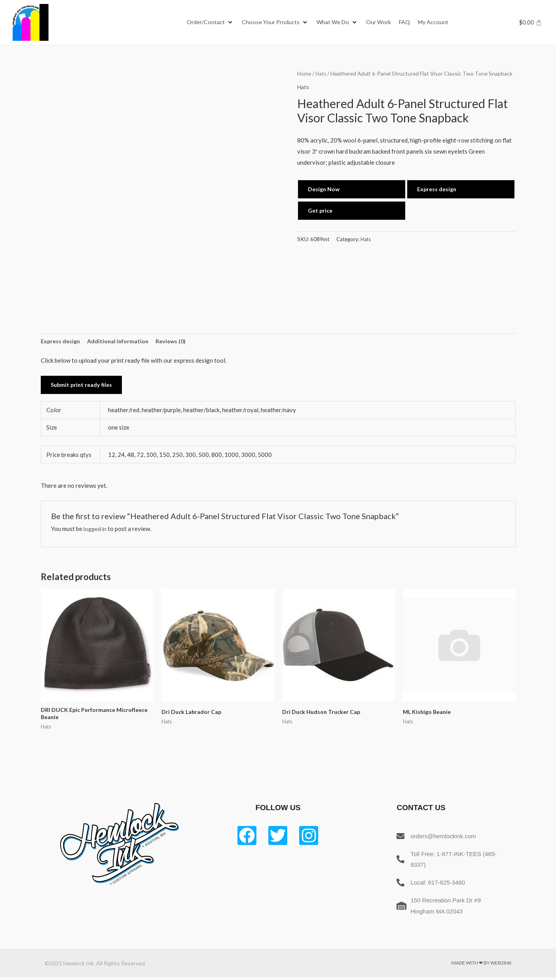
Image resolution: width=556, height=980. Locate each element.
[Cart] (530, 22)
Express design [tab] (62, 342)
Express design (438, 189)
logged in (96, 530)
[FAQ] (411, 23)
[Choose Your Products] (277, 23)
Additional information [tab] (121, 342)
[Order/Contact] (211, 23)
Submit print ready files (83, 386)
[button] (207, 23)
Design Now (324, 189)
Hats (322, 73)
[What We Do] (341, 23)
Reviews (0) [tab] (176, 342)
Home (304, 73)
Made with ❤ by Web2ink (482, 966)
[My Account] (440, 23)
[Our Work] (384, 23)
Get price (321, 211)
